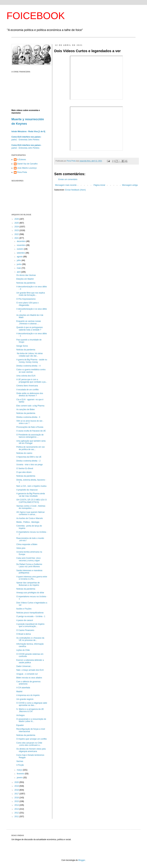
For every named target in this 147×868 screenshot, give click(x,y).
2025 (17, 223)
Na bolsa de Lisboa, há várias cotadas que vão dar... (29, 355)
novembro (21, 245)
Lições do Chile (23, 650)
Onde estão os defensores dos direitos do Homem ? (30, 394)
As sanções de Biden (26, 409)
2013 (17, 809)
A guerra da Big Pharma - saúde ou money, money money (32, 361)
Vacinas (20, 761)
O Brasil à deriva (24, 634)
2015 (17, 801)
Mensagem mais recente (66, 185)
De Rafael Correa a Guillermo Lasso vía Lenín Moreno (29, 565)
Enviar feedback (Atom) (75, 190)
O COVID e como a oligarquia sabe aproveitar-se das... (32, 704)
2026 (17, 219)
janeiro (20, 778)
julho (19, 260)
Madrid (19, 692)
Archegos (20, 715)
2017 (17, 794)
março (20, 770)
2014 (17, 805)
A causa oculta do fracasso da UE (31, 431)
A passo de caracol (25, 620)
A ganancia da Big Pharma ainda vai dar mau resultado (31, 495)
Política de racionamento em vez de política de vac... (31, 448)
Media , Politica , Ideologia (28, 522)
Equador (20, 725)
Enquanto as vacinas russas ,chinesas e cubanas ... (29, 322)
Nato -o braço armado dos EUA (30, 670)
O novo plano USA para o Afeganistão (27, 304)
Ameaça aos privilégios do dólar (30, 593)
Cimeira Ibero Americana (27, 386)
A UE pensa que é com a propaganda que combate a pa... (32, 381)
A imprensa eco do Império (28, 695)
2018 (17, 790)
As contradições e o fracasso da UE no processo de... (30, 639)
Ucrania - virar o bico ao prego (29, 465)
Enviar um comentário (68, 179)
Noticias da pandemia (26, 350)
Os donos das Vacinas (26, 275)
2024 (17, 227)
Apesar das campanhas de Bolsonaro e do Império (28, 584)
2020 (17, 782)
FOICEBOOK (36, 16)
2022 (17, 234)
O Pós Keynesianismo (26, 299)
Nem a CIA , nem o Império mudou (31, 486)
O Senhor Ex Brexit (25, 468)
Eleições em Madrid (25, 279)
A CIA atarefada (23, 688)
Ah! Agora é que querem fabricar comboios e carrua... (30, 513)
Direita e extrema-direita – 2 (28, 461)
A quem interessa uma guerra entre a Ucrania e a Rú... (32, 578)
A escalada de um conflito (28, 390)
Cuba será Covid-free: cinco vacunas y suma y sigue (29, 559)
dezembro (21, 241)
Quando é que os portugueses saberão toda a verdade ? (29, 328)
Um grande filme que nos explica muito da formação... (31, 294)
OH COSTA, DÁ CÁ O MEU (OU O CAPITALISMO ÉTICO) (32, 501)
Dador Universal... (24, 666)
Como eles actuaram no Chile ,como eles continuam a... (29, 744)
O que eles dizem (24, 472)
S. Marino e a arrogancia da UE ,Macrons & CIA (30, 710)
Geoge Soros (22, 346)
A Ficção (20, 765)
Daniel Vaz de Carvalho (27, 164)
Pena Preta (22, 172)
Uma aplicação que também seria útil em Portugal (31, 442)
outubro (20, 249)
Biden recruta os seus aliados (29, 678)
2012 (17, 813)
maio (19, 268)
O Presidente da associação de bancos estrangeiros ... (30, 436)
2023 (17, 230)
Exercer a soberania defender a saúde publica (30, 661)
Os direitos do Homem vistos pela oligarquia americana (31, 750)
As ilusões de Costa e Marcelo (30, 518)
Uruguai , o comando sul (27, 674)
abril (19, 272)
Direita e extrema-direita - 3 (28, 417)
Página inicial (99, 185)
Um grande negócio (25, 699)
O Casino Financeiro (25, 630)
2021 (17, 238)
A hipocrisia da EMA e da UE (29, 457)
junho (20, 264)
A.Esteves (22, 160)
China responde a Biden (27, 544)
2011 (17, 817)
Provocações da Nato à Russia (30, 427)
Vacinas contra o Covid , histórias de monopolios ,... (31, 507)
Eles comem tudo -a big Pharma (30, 406)
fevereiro (21, 774)
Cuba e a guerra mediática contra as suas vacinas (31, 371)
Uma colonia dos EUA (26, 376)
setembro (21, 253)
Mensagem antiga (130, 185)
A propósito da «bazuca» (27, 490)
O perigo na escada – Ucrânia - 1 (31, 616)
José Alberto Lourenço (27, 168)
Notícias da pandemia (26, 283)
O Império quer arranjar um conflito (32, 739)
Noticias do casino (24, 453)
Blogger (82, 860)
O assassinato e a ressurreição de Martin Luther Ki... (31, 720)
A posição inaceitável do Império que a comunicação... (30, 625)
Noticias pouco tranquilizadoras (30, 613)
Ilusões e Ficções (24, 609)
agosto (20, 257)
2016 (17, 798)
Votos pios (21, 548)
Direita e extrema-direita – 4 (28, 366)
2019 (17, 786)
